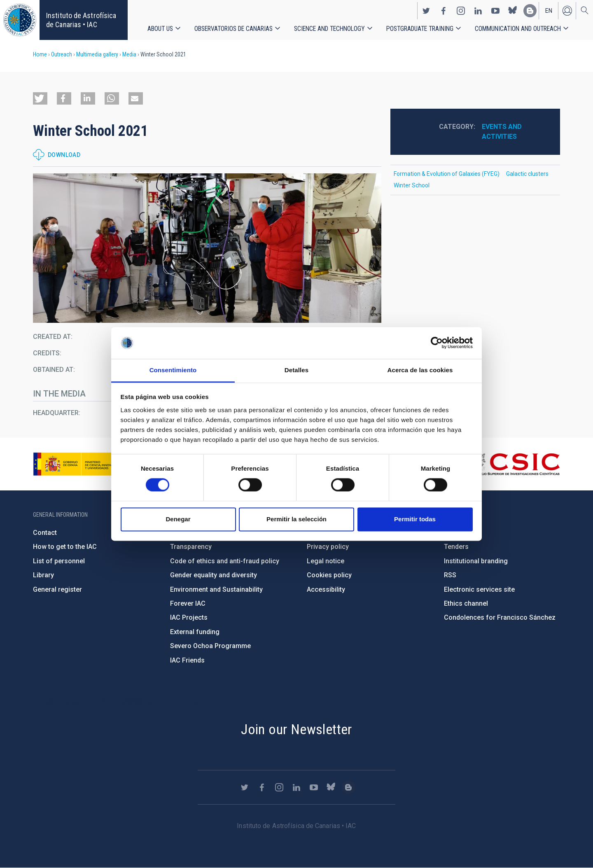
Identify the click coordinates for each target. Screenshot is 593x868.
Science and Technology (329, 29)
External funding (195, 632)
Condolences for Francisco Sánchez (500, 617)
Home (40, 54)
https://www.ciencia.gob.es (79, 464)
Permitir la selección (296, 519)
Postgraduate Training (420, 29)
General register (57, 589)
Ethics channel (466, 603)
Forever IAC (188, 603)
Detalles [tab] (296, 370)
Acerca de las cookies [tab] (420, 370)
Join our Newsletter (296, 729)
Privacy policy (328, 547)
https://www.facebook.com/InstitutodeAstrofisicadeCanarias (444, 11)
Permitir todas (415, 519)
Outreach (62, 54)
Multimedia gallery (97, 54)
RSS (450, 575)
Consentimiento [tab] (173, 370)
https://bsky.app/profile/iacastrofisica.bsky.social (513, 11)
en (549, 11)
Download (64, 155)
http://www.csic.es (515, 464)
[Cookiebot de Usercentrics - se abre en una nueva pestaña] (437, 343)
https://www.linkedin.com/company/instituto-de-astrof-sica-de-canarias (478, 11)
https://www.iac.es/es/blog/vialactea (530, 11)
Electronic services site (479, 589)
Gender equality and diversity (214, 575)
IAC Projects (189, 617)
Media (129, 54)
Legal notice (326, 561)
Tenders (456, 547)
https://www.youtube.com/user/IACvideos (495, 11)
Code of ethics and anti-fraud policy (225, 561)
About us (160, 29)
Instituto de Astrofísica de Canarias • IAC (81, 20)
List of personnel (59, 561)
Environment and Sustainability (216, 589)
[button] (40, 98)
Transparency (191, 547)
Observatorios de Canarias (233, 29)
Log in (567, 11)
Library (43, 575)
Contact (45, 533)
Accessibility (326, 589)
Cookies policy (329, 575)
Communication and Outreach (518, 29)
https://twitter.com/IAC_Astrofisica (426, 11)
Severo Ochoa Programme (210, 646)
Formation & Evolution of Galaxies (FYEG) (447, 174)
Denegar (178, 519)
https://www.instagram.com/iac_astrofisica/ (461, 11)
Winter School (412, 185)
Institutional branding (476, 561)
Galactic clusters (527, 174)
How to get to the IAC (65, 547)
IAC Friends (187, 660)
